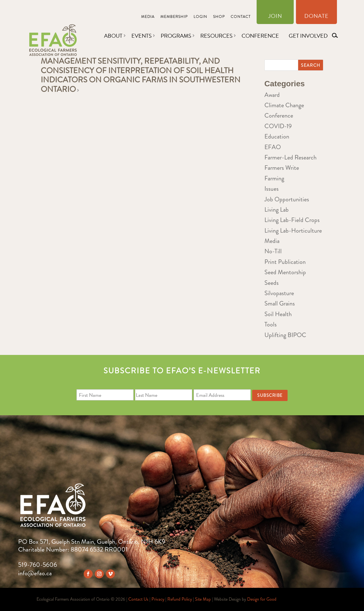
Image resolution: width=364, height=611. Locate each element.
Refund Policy (180, 599)
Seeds (272, 283)
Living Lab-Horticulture (293, 231)
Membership (174, 17)
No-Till (273, 251)
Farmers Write (282, 168)
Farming (274, 178)
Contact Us (138, 599)
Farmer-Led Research (291, 157)
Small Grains (280, 303)
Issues (272, 189)
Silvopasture (279, 293)
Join (275, 17)
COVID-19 (278, 126)
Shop (219, 17)
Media (148, 17)
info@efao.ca (35, 573)
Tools (271, 324)
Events (142, 36)
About (113, 36)
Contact (241, 17)
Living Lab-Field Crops (292, 220)
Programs (176, 36)
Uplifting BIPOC (285, 335)
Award (272, 95)
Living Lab (277, 210)
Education (277, 136)
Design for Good (262, 599)
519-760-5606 (38, 565)
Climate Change (284, 105)
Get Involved (308, 36)
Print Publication (285, 262)
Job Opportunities (287, 199)
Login (200, 17)
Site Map (203, 599)
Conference (260, 36)
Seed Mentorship (285, 272)
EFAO (273, 147)
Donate (316, 17)
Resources (216, 36)
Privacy (158, 599)
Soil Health (278, 314)
